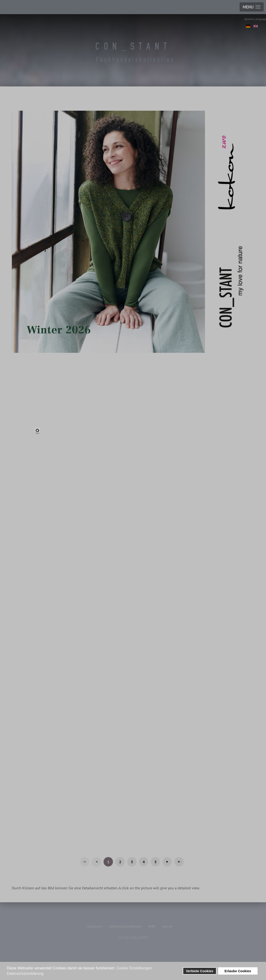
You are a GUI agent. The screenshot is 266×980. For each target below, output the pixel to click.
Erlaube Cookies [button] (238, 971)
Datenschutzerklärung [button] (25, 974)
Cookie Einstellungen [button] (134, 968)
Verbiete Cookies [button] (199, 971)
